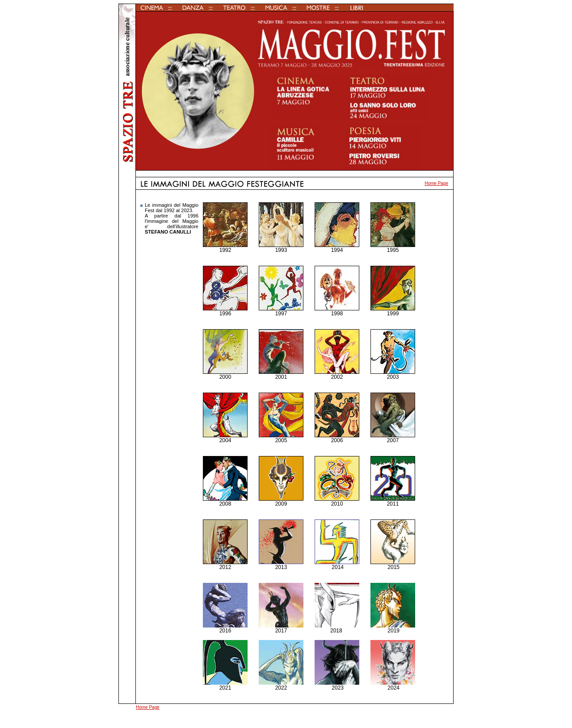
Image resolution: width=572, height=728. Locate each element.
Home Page (436, 183)
